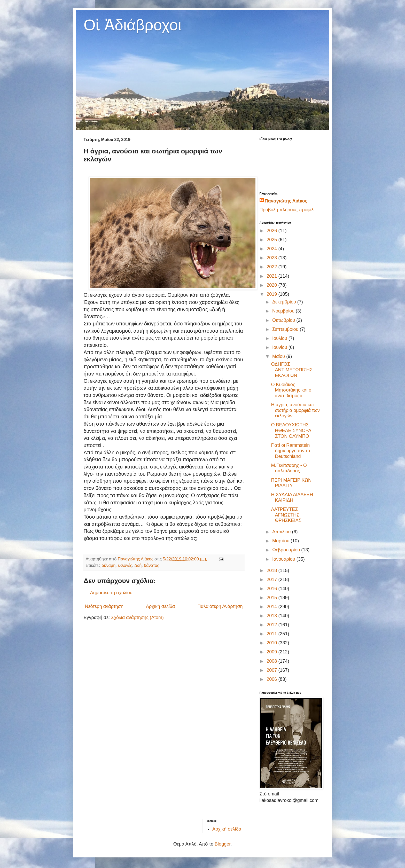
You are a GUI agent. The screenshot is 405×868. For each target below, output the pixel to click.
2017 (272, 580)
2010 (272, 643)
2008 (272, 661)
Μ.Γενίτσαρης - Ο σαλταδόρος (289, 468)
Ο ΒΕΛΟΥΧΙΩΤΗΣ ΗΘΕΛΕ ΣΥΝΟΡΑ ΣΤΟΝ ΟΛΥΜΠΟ (291, 430)
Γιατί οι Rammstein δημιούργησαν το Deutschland (290, 451)
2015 (272, 598)
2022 (272, 267)
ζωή (138, 565)
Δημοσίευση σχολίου (111, 593)
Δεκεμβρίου (285, 302)
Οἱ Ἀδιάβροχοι (133, 25)
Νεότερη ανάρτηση (104, 606)
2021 (272, 276)
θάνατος (151, 565)
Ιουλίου (280, 338)
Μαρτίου (281, 541)
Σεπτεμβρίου (286, 329)
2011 (272, 634)
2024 (272, 249)
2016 (272, 589)
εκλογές (125, 565)
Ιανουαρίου (284, 559)
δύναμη (109, 565)
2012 (272, 625)
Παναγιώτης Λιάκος (286, 201)
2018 (272, 570)
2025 (272, 240)
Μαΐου (279, 356)
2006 (272, 679)
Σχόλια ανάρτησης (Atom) (137, 617)
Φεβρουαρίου (287, 550)
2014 (272, 607)
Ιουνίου (280, 347)
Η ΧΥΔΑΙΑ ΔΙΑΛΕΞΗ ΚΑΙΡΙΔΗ (292, 497)
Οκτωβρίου (284, 320)
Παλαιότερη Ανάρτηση (220, 606)
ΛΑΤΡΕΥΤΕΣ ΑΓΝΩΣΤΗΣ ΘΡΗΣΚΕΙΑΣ (286, 515)
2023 (272, 258)
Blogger (223, 844)
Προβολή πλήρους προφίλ (287, 210)
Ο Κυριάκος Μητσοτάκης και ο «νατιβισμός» (291, 390)
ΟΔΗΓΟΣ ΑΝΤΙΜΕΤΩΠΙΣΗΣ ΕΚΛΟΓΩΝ (292, 370)
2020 (272, 285)
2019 (272, 294)
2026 (272, 231)
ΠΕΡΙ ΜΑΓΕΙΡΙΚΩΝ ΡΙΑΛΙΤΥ (291, 483)
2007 (272, 670)
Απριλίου (282, 532)
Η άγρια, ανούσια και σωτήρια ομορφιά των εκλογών (295, 410)
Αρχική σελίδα (160, 606)
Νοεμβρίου (284, 311)
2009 (272, 652)
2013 (272, 616)
